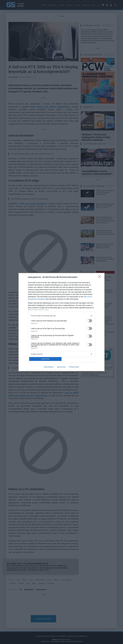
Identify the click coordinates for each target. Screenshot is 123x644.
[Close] (100, 277)
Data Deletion (49, 367)
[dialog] (61, 322)
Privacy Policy (74, 367)
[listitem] (61, 316)
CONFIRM (45, 359)
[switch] (89, 321)
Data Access (61, 367)
